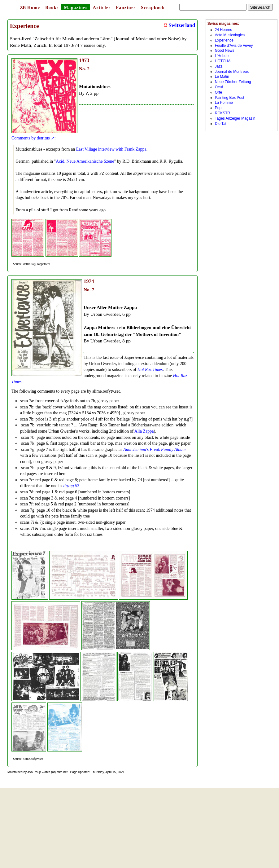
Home (30, 8)
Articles (102, 8)
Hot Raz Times (150, 370)
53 (71, 486)
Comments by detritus (31, 138)
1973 (84, 60)
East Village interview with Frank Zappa (111, 149)
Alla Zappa (144, 431)
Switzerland (179, 25)
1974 (89, 281)
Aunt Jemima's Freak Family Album (154, 449)
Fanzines (126, 8)
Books (52, 8)
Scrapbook (153, 8)
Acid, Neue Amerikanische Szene (85, 161)
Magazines (76, 8)
